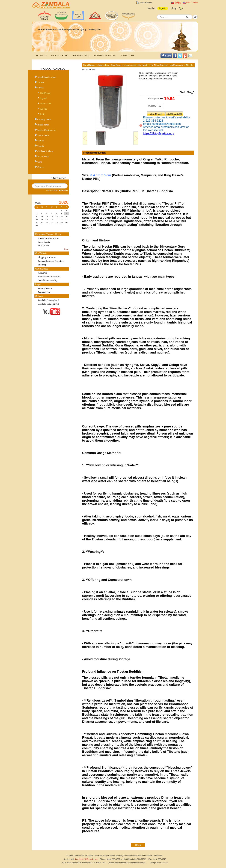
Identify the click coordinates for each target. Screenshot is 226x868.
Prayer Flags (43, 156)
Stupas (41, 88)
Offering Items (44, 119)
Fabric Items (43, 135)
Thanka (41, 146)
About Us (42, 273)
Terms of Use (44, 292)
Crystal (43, 98)
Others (41, 167)
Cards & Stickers (45, 151)
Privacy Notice (45, 288)
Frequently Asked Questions (51, 261)
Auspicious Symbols (47, 77)
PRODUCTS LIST (60, 56)
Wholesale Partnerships (49, 276)
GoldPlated (45, 93)
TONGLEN (43, 246)
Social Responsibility (48, 280)
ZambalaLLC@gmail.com (86, 859)
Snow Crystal (44, 242)
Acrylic (44, 109)
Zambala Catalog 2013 (48, 300)
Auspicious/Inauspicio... (49, 238)
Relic (42, 114)
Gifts (40, 162)
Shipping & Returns (47, 257)
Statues (41, 141)
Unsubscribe (52, 190)
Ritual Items (43, 125)
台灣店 (178, 3)
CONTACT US (127, 56)
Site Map (42, 265)
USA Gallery (192, 3)
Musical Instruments (47, 130)
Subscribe (63, 190)
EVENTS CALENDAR (105, 56)
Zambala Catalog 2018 (48, 304)
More (67, 249)
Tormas (41, 82)
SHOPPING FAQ (81, 56)
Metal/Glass (46, 104)
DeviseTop (163, 863)
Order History (145, 3)
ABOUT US (41, 56)
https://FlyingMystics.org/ (159, 133)
